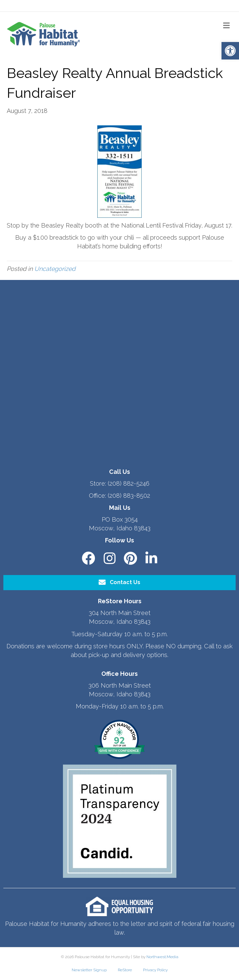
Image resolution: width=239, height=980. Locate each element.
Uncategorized (55, 269)
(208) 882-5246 (129, 483)
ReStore (125, 970)
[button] (230, 51)
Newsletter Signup (89, 970)
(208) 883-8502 (129, 496)
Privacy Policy (155, 970)
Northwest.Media (162, 957)
